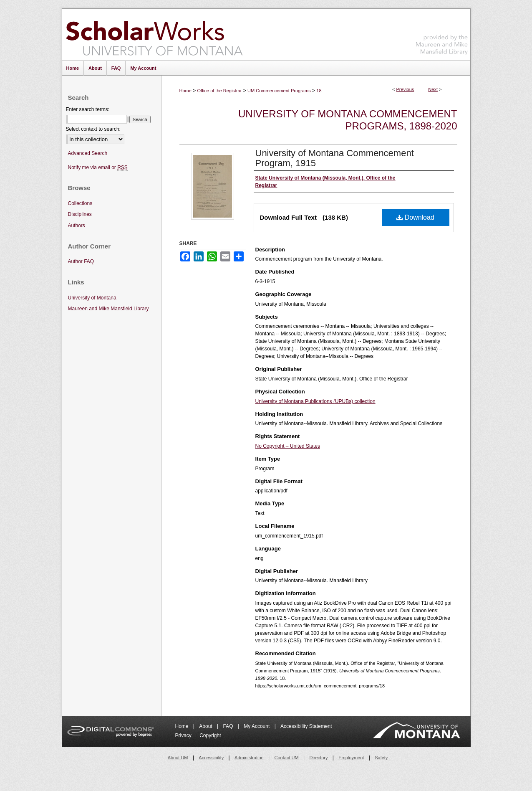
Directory (318, 758)
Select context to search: (93, 129)
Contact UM (287, 758)
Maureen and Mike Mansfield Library (442, 33)
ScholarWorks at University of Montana (154, 35)
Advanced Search (88, 153)
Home (185, 91)
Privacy (184, 735)
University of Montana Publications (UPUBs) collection (315, 401)
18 (319, 91)
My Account (257, 726)
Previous (405, 89)
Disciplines (80, 214)
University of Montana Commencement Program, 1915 (335, 158)
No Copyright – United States (288, 446)
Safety (381, 758)
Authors (77, 226)
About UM (178, 758)
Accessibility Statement (306, 726)
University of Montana (92, 298)
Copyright (210, 735)
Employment (351, 758)
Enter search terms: (88, 109)
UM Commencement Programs (279, 91)
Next (433, 89)
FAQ (228, 726)
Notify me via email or (98, 168)
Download (415, 217)
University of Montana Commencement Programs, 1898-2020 (348, 120)
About (206, 726)
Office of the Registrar (220, 91)
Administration (249, 758)
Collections (80, 203)
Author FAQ (81, 261)
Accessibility (211, 758)
